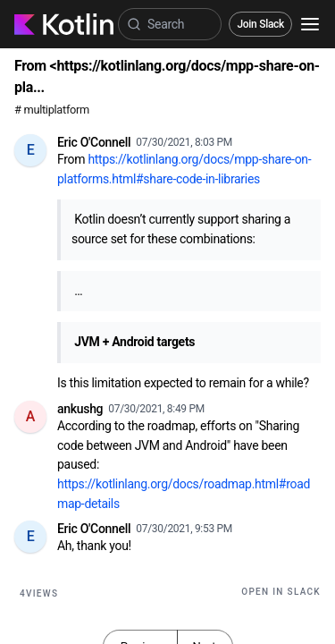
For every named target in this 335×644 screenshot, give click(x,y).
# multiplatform (52, 110)
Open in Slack (281, 592)
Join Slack (260, 24)
